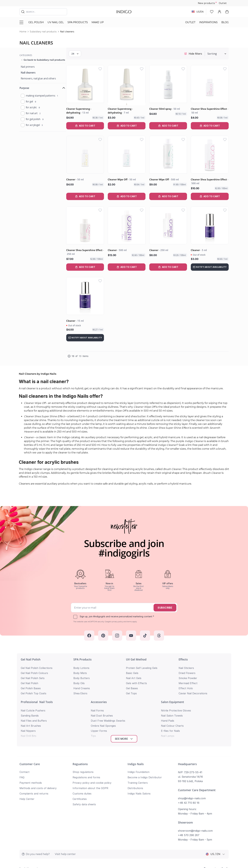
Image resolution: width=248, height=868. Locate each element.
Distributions (135, 739)
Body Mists (80, 669)
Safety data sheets (84, 755)
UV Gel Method (136, 656)
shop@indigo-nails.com (192, 749)
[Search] (23, 12)
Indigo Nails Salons (139, 744)
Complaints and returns (34, 744)
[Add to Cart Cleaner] (91, 196)
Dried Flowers (187, 669)
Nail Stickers (186, 664)
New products (206, 3)
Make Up (98, 22)
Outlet (223, 3)
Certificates (80, 750)
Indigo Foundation (138, 723)
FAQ (22, 728)
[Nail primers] (28, 67)
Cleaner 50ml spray (168, 110)
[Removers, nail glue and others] (38, 79)
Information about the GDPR (90, 739)
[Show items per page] (81, 56)
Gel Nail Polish (31, 656)
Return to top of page (124, 861)
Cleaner (81, 179)
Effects (183, 656)
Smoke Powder (188, 674)
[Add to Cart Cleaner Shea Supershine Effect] (210, 127)
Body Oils (79, 679)
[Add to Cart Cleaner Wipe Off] (131, 196)
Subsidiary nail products (43, 32)
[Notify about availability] (210, 265)
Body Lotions (81, 664)
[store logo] (124, 12)
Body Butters (82, 674)
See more (124, 690)
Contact (24, 723)
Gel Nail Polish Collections (37, 664)
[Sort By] (215, 56)
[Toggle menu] (21, 22)
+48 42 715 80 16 (189, 754)
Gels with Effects (136, 679)
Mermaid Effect (188, 679)
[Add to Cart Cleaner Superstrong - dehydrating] (91, 127)
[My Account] (219, 12)
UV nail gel (56, 22)
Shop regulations (83, 723)
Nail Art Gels (134, 674)
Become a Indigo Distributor (145, 728)
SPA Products (78, 22)
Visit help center (65, 805)
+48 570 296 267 (189, 786)
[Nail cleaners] (28, 73)
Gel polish (36, 22)
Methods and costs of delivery (38, 739)
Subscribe (165, 604)
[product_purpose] (23, 96)
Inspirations (208, 22)
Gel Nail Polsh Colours (34, 669)
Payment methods (31, 734)
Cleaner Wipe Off (127, 179)
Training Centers (138, 734)
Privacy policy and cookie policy (92, 734)
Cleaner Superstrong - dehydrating (85, 112)
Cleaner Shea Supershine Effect (210, 112)
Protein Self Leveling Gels (142, 664)
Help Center (27, 750)
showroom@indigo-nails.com (195, 781)
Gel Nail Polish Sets (33, 674)
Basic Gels (132, 669)
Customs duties (82, 744)
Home (23, 32)
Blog (225, 22)
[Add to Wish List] (105, 71)
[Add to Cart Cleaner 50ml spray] (171, 127)
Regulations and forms (86, 728)
